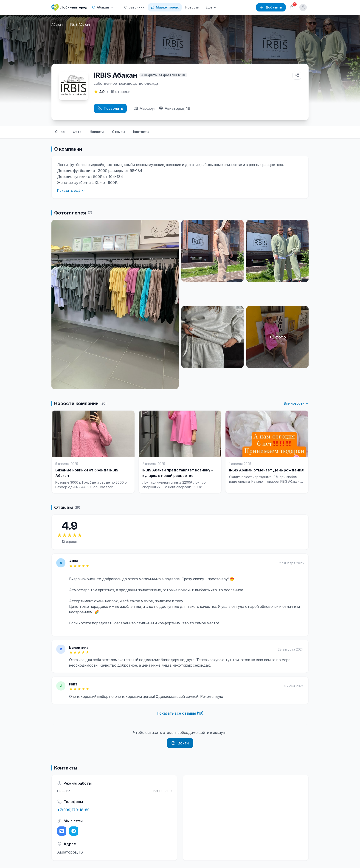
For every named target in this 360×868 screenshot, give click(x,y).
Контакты (141, 132)
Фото (77, 132)
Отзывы (118, 132)
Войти (180, 743)
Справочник (134, 7)
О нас (60, 132)
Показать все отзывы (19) (180, 713)
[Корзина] (292, 7)
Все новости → (296, 403)
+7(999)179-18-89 (73, 810)
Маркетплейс (165, 7)
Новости (192, 7)
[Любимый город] (69, 7)
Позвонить (110, 108)
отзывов (120, 92)
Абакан (57, 24)
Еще (211, 7)
